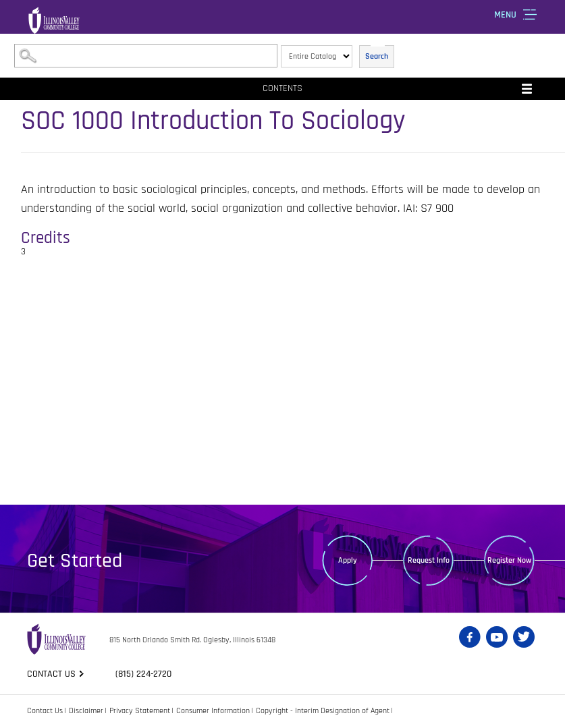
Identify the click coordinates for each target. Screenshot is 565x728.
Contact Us (45, 711)
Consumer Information (213, 711)
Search (377, 56)
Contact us (51, 674)
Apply (348, 560)
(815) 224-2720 (143, 674)
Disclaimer (86, 711)
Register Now (509, 560)
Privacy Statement (140, 711)
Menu (505, 15)
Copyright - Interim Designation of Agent (323, 711)
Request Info (429, 560)
